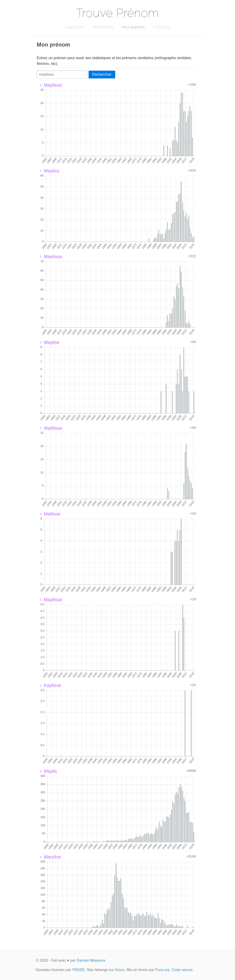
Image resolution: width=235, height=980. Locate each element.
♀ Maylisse (50, 85)
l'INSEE (78, 970)
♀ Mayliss (49, 171)
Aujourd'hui (75, 27)
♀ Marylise (50, 857)
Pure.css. (163, 970)
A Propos (162, 27)
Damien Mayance (91, 960)
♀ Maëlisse (51, 428)
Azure (120, 970)
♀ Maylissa (50, 600)
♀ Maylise (49, 342)
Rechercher (102, 74)
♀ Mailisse (50, 514)
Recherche (104, 27)
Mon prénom (133, 27)
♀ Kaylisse (50, 685)
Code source (182, 970)
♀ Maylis (48, 771)
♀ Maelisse (51, 257)
